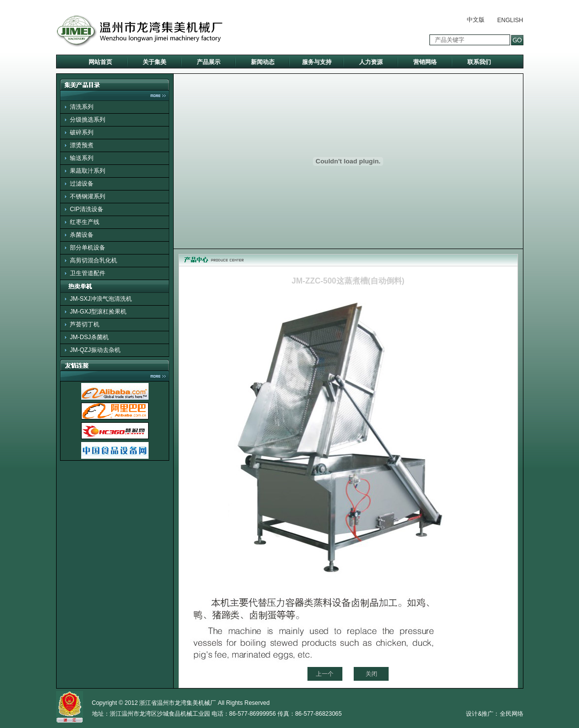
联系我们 (479, 62)
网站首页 (100, 62)
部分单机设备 (88, 248)
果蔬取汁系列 (88, 171)
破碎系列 (82, 132)
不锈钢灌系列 (88, 196)
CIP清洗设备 (87, 209)
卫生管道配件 (88, 273)
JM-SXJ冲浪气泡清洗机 (101, 299)
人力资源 (371, 62)
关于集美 (154, 62)
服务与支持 (317, 62)
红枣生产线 (85, 222)
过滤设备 (82, 184)
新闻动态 (263, 62)
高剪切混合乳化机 (93, 260)
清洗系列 (82, 107)
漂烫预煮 (82, 145)
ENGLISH (510, 20)
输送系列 (82, 158)
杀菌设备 (82, 235)
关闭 (371, 674)
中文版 (476, 20)
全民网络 (512, 714)
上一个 (325, 674)
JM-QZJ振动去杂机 (95, 350)
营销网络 (425, 62)
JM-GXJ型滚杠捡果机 (98, 312)
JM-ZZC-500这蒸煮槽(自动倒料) (348, 281)
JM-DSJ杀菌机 (89, 337)
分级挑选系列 (88, 120)
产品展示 (209, 62)
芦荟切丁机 (85, 324)
